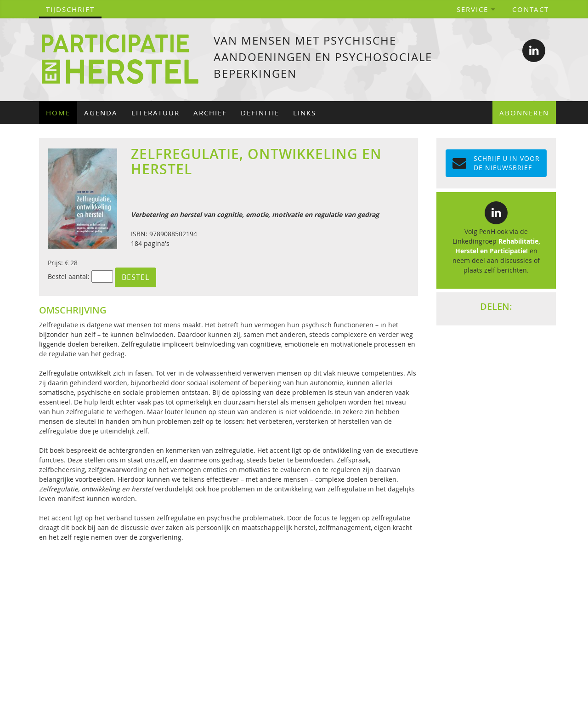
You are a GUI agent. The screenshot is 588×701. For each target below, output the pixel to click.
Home (58, 113)
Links (305, 113)
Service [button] (476, 9)
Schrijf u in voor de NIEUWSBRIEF (496, 163)
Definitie (260, 113)
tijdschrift (70, 9)
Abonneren (524, 113)
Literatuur (155, 113)
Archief (210, 113)
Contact (531, 9)
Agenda (101, 113)
